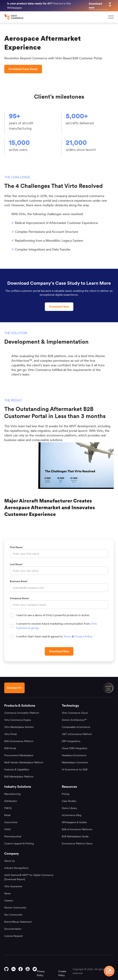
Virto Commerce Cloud (75, 713)
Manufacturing (12, 794)
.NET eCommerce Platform (77, 734)
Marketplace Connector (75, 762)
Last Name (17, 564)
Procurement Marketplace (19, 755)
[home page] (14, 17)
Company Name (20, 598)
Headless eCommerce (74, 755)
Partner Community (15, 908)
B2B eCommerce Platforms (77, 829)
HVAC (8, 829)
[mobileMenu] (111, 17)
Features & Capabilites (17, 769)
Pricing (66, 794)
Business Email (19, 581)
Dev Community (13, 915)
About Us (9, 861)
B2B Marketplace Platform (19, 777)
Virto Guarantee (13, 886)
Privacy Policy (41, 973)
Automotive (11, 822)
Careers (9, 901)
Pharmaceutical (13, 836)
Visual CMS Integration (75, 748)
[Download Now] (59, 651)
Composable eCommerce (76, 727)
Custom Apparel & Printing (19, 843)
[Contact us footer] (14, 688)
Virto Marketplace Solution (19, 727)
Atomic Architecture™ (74, 720)
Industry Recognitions (16, 868)
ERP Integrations (71, 741)
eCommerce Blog (72, 815)
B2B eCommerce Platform (19, 741)
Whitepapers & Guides (74, 822)
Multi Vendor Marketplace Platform (24, 762)
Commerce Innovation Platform (22, 713)
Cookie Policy (62, 973)
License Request (13, 936)
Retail (7, 815)
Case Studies (69, 801)
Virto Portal (10, 734)
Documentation (13, 929)
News (7, 893)
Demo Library (69, 808)
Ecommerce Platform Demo (77, 843)
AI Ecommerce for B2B (75, 769)
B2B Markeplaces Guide (75, 836)
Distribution (11, 801)
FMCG (8, 808)
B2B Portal (10, 748)
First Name (17, 547)
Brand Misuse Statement (18, 922)
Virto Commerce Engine (18, 720)
